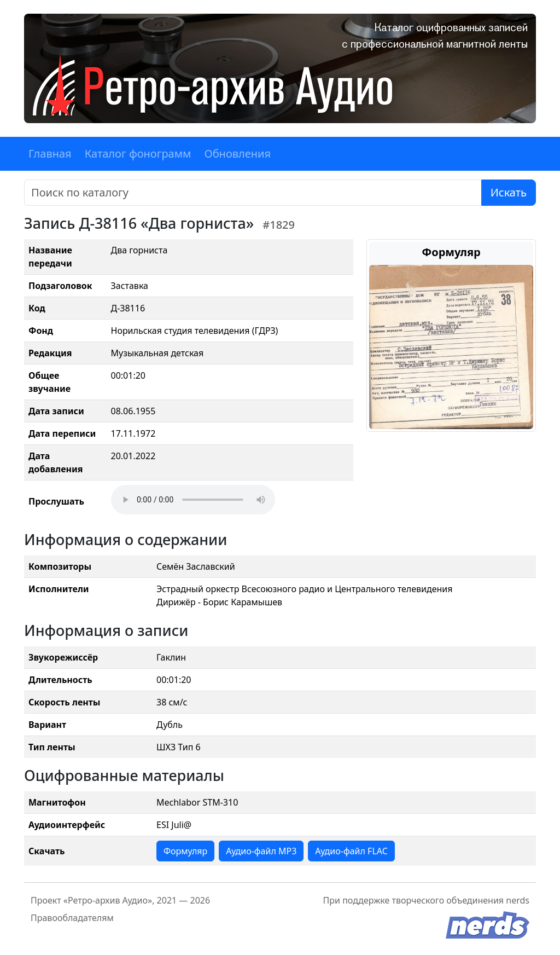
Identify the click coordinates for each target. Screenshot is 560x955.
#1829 (279, 225)
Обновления (237, 154)
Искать (509, 192)
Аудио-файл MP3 (261, 851)
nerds (518, 900)
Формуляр (185, 851)
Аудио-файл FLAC (351, 851)
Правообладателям (72, 918)
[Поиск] (253, 193)
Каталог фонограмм (138, 154)
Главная (50, 154)
